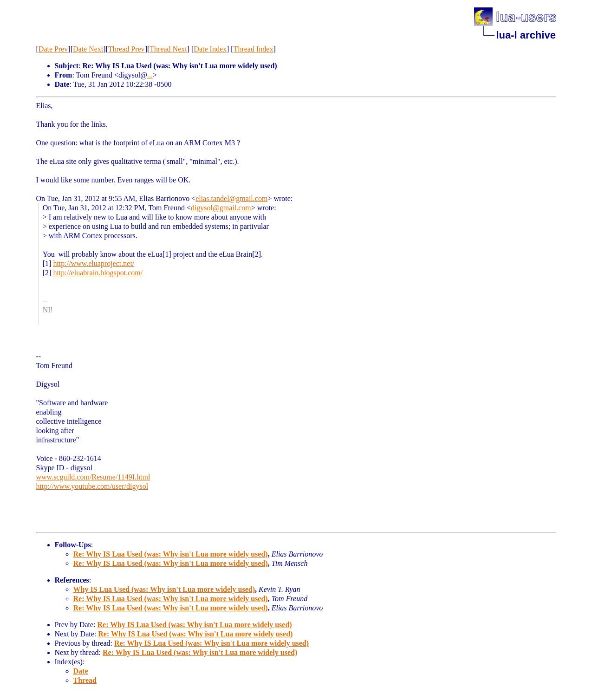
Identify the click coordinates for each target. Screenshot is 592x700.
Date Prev (53, 49)
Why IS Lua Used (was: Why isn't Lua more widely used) (164, 589)
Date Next (88, 49)
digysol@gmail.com (221, 208)
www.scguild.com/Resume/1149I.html (93, 477)
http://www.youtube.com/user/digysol (92, 486)
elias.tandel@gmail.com (231, 198)
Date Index (210, 49)
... (150, 75)
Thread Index (254, 49)
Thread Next (168, 49)
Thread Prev (127, 49)
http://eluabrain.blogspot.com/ (98, 273)
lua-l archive (526, 35)
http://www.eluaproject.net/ (94, 263)
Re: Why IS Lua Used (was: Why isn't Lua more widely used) (171, 554)
